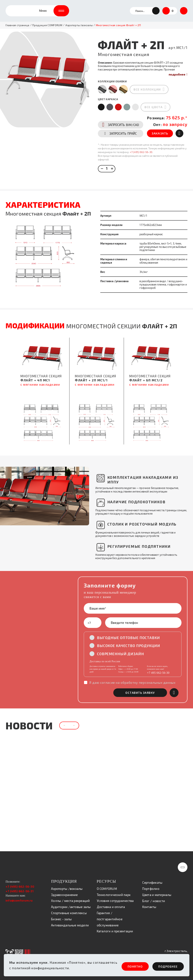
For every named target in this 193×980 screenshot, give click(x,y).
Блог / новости (154, 901)
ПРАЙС (120, 150)
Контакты (149, 907)
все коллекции (146, 94)
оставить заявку (146, 691)
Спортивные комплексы (69, 913)
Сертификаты (152, 883)
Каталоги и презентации (115, 931)
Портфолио (151, 889)
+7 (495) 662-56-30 (140, 168)
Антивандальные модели (70, 925)
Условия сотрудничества (115, 901)
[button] (156, 13)
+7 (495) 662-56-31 (20, 891)
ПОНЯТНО (125, 966)
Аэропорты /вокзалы (67, 889)
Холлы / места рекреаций (70, 901)
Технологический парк (114, 895)
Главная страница (17, 29)
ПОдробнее (165, 966)
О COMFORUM (107, 889)
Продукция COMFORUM (47, 29)
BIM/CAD (120, 139)
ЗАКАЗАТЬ (160, 150)
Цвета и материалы (157, 895)
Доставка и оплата (111, 907)
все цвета (152, 112)
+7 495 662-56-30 (158, 671)
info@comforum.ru (19, 901)
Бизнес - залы (61, 919)
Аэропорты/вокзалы (79, 29)
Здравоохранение (64, 895)
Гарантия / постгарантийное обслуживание (110, 919)
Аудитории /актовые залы (71, 907)
